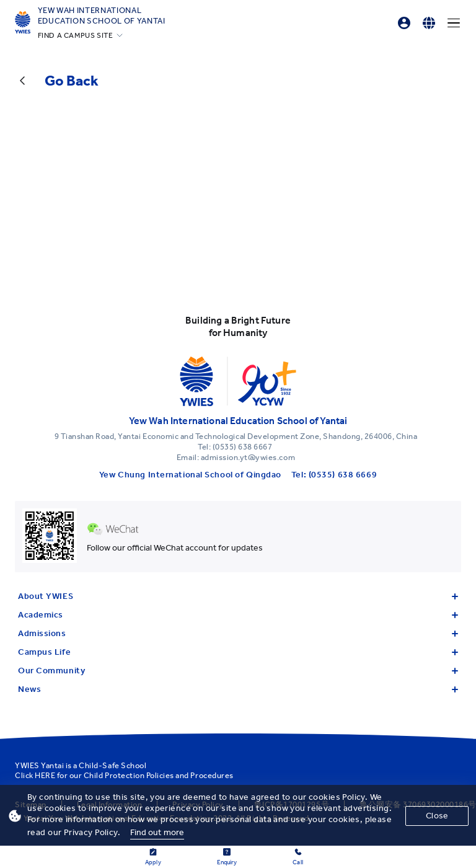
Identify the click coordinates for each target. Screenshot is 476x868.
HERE (45, 775)
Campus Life (238, 652)
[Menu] (454, 23)
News (238, 689)
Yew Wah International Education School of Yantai (102, 15)
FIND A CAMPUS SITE (76, 35)
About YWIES (238, 596)
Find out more (157, 832)
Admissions (238, 633)
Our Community (238, 671)
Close (437, 816)
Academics (238, 615)
